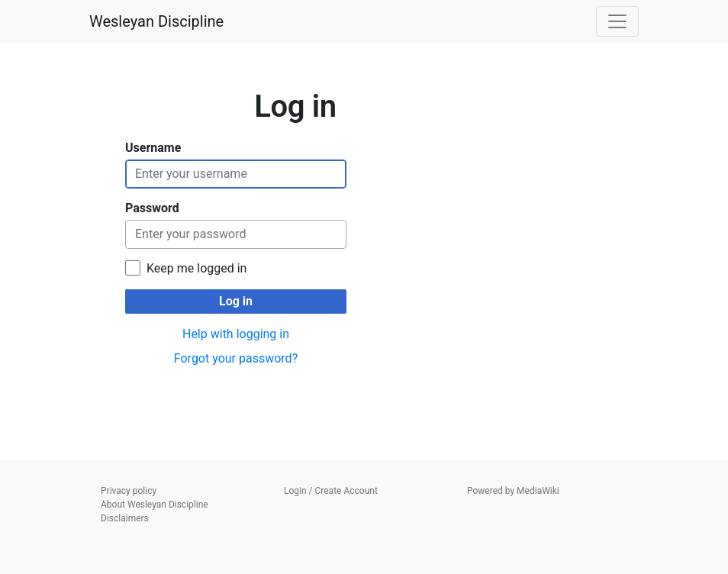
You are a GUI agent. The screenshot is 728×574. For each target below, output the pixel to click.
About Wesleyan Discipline (155, 505)
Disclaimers (125, 518)
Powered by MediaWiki (513, 491)
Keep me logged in (196, 268)
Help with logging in (236, 334)
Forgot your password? (236, 358)
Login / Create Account (331, 491)
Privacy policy (129, 491)
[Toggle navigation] (617, 21)
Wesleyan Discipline (156, 21)
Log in (236, 301)
